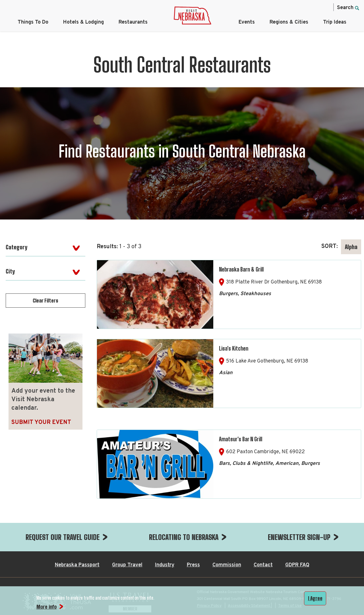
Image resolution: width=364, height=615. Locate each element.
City (10, 271)
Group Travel (127, 565)
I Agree (315, 598)
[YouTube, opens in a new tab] (325, 7)
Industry (165, 565)
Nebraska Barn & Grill (241, 269)
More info (46, 607)
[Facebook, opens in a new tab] (277, 7)
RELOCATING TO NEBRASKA (184, 537)
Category (16, 247)
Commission (227, 565)
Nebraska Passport (77, 565)
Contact (263, 565)
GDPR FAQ (297, 565)
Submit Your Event (41, 423)
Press (193, 565)
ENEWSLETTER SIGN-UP (299, 537)
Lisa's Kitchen (234, 348)
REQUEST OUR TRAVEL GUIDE (63, 537)
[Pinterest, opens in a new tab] (313, 7)
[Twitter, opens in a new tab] (301, 7)
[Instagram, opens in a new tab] (289, 7)
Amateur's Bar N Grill (241, 439)
